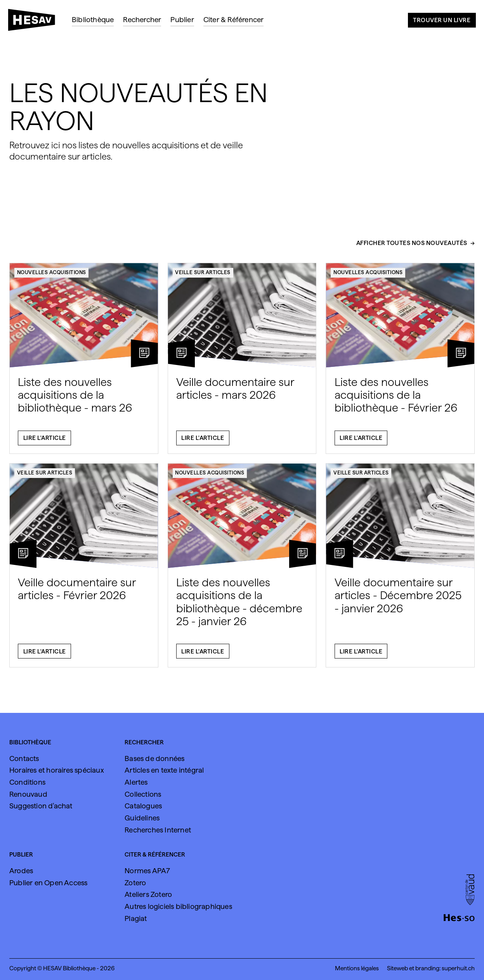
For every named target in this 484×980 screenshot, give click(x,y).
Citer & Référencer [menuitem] (234, 19)
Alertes (136, 782)
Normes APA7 (147, 871)
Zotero (135, 883)
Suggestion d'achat (41, 806)
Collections (143, 794)
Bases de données (154, 758)
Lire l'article (45, 441)
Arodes (21, 871)
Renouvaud (28, 794)
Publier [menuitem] (182, 19)
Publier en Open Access (48, 883)
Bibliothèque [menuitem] (93, 19)
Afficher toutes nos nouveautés (412, 247)
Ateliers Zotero (148, 894)
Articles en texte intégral (164, 770)
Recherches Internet (158, 830)
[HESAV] (35, 22)
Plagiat (136, 918)
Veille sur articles (203, 276)
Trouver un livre (442, 20)
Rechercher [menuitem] (142, 19)
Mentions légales (357, 968)
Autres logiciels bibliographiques (178, 906)
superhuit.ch (458, 968)
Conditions (27, 782)
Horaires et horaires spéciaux (57, 770)
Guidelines (142, 818)
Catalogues (143, 806)
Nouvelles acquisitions (52, 276)
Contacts (24, 758)
